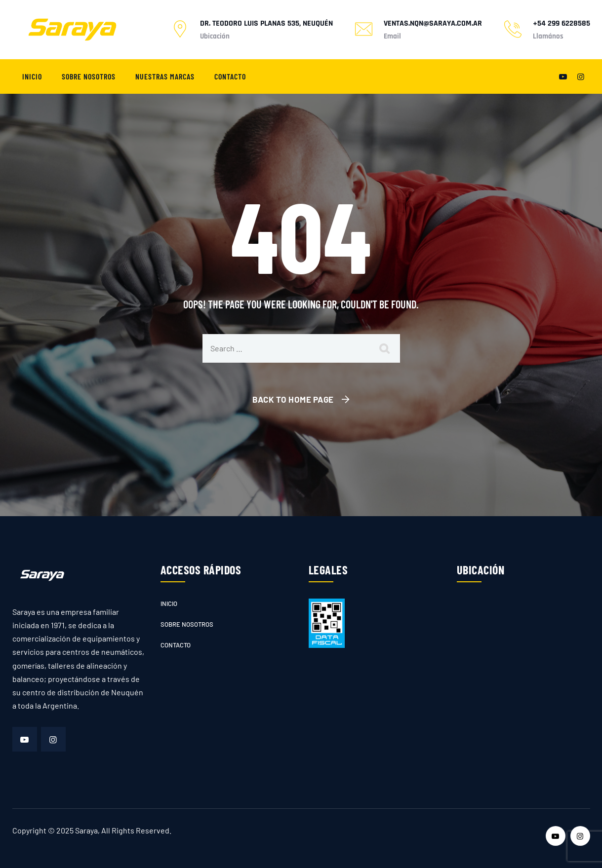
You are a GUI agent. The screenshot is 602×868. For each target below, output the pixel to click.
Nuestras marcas (165, 76)
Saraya (86, 830)
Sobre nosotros (89, 76)
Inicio (32, 76)
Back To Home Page (293, 399)
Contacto (230, 76)
